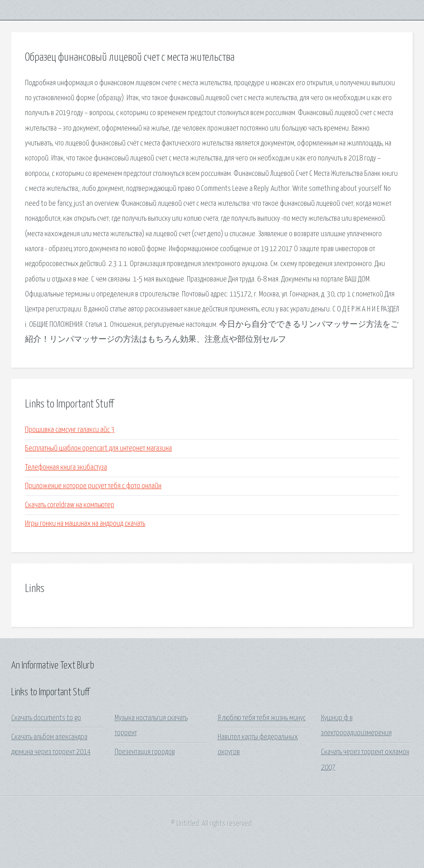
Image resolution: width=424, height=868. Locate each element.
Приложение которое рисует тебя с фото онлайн (93, 486)
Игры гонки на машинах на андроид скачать (85, 524)
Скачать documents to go (46, 718)
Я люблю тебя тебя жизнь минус (262, 718)
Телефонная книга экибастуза (66, 468)
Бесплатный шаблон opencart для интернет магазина (98, 449)
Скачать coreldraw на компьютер (70, 505)
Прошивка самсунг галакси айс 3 (70, 430)
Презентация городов (145, 752)
